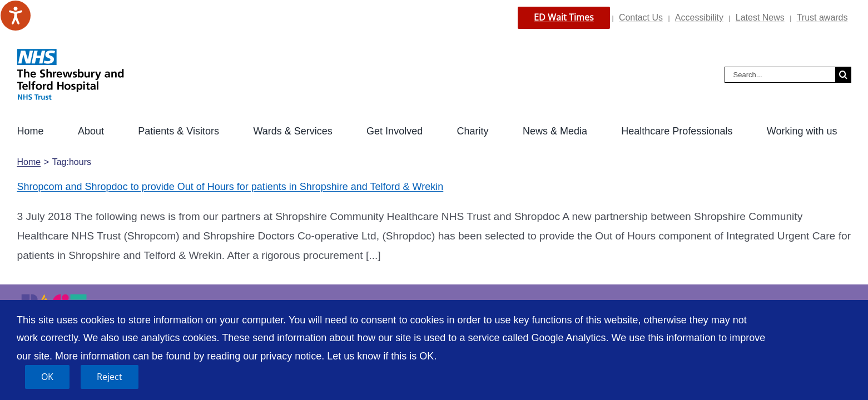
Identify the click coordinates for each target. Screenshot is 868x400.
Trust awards (822, 17)
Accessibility (699, 17)
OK (47, 377)
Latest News (760, 17)
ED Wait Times (564, 17)
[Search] (843, 75)
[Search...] (780, 75)
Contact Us (641, 17)
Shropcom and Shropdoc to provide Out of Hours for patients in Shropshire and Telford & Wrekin (230, 187)
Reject (110, 377)
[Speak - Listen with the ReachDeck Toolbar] (16, 16)
